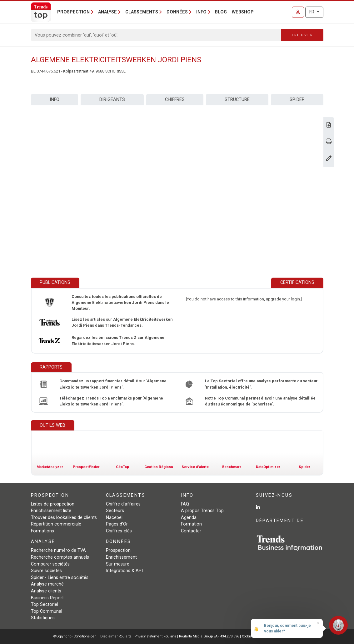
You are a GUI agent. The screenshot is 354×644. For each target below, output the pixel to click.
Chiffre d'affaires (123, 504)
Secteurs (115, 511)
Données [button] (177, 12)
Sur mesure (118, 564)
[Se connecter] (298, 12)
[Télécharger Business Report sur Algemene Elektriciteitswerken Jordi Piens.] (329, 126)
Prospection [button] (73, 12)
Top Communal (47, 611)
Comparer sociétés (50, 564)
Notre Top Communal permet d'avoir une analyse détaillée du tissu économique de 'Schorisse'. (260, 401)
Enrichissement (121, 557)
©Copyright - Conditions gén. (75, 636)
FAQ (185, 504)
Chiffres (175, 100)
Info (55, 100)
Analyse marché (47, 584)
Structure (237, 100)
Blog (221, 12)
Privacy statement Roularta (155, 636)
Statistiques (43, 618)
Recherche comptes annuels (60, 557)
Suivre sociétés (46, 571)
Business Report (47, 598)
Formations (42, 531)
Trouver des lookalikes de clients (64, 518)
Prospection (118, 550)
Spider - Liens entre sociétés (60, 578)
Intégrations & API (124, 571)
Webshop (243, 12)
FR (312, 12)
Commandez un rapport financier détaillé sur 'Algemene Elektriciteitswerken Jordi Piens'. (113, 384)
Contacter (191, 531)
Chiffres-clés (119, 531)
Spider (297, 100)
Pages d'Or (117, 524)
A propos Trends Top (202, 511)
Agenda (189, 518)
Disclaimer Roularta (116, 636)
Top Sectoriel (45, 604)
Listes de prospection (53, 504)
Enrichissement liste (51, 511)
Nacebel (114, 518)
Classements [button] (142, 12)
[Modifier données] (329, 159)
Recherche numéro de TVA (58, 550)
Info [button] (201, 12)
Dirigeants (112, 100)
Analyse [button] (107, 12)
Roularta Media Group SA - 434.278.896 (209, 636)
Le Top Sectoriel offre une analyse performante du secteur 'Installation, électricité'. (261, 384)
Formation (191, 524)
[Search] (156, 35)
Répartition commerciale (56, 524)
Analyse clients (46, 591)
